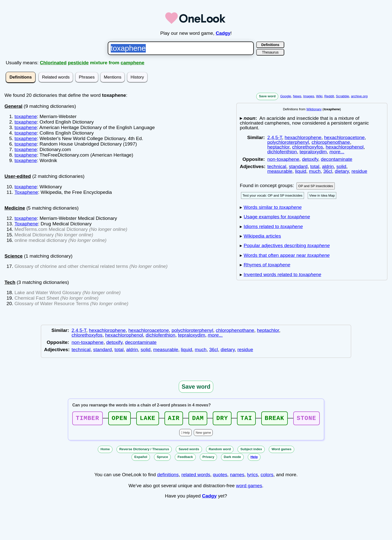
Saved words (189, 451)
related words (196, 476)
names (237, 476)
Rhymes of (267, 265)
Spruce (162, 458)
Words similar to (273, 207)
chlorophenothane (331, 142)
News (297, 96)
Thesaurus (270, 52)
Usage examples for (277, 217)
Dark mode (232, 458)
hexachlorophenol (345, 147)
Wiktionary (314, 109)
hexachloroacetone (344, 137)
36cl (328, 171)
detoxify (310, 159)
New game (203, 434)
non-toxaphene (283, 159)
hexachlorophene (303, 137)
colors (267, 476)
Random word (220, 451)
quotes (220, 476)
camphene (133, 63)
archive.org (359, 96)
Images (309, 96)
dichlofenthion (282, 152)
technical (277, 166)
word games (249, 487)
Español (141, 458)
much (315, 171)
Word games (281, 451)
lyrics (252, 476)
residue (359, 171)
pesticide (78, 63)
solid (341, 166)
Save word (267, 96)
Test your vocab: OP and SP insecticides (272, 195)
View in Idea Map (322, 195)
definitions (168, 476)
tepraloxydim (313, 152)
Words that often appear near (287, 255)
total (315, 166)
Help (186, 434)
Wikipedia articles (262, 236)
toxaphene (26, 116)
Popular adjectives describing (287, 245)
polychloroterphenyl (288, 142)
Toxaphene (26, 192)
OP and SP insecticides (316, 186)
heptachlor (278, 147)
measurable (280, 171)
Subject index (251, 451)
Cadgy (223, 33)
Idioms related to (273, 226)
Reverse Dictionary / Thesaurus (144, 451)
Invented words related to (282, 275)
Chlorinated (53, 63)
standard (298, 166)
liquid (301, 171)
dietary (342, 171)
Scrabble (342, 96)
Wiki (319, 96)
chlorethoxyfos (307, 147)
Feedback (185, 458)
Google (286, 96)
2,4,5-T (275, 137)
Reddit (329, 96)
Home (105, 451)
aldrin (328, 166)
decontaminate (336, 159)
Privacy (208, 458)
